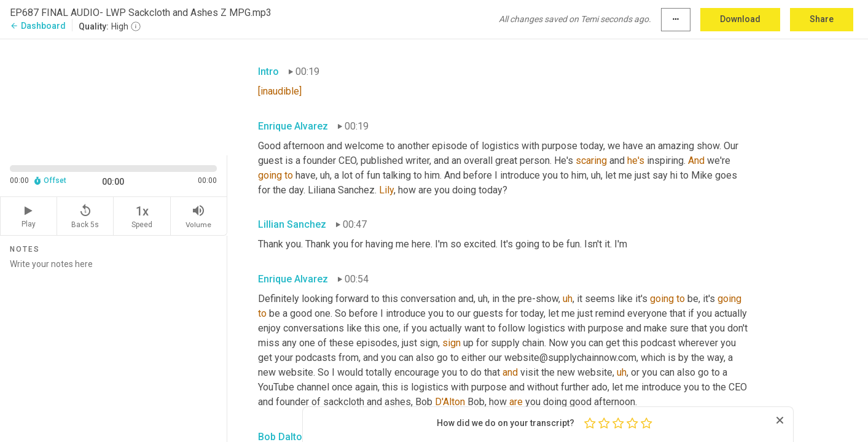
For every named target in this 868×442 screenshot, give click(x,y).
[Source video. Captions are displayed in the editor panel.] (114, 96)
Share (822, 19)
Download (740, 19)
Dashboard (38, 26)
